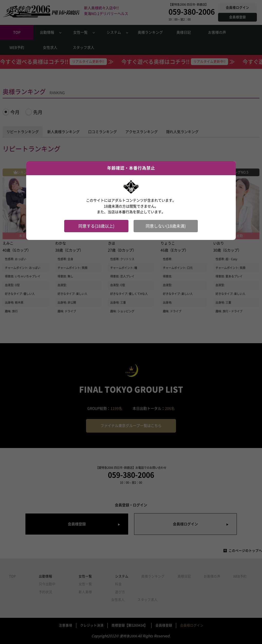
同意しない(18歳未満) (166, 226)
